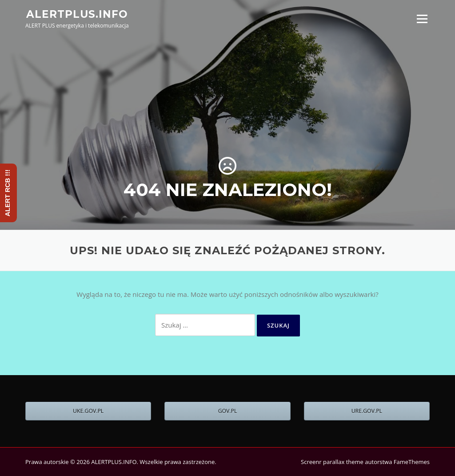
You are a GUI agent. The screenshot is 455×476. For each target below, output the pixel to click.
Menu (422, 19)
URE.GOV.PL (367, 411)
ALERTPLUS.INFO (77, 14)
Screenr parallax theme (332, 462)
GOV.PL (228, 411)
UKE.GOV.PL (88, 411)
